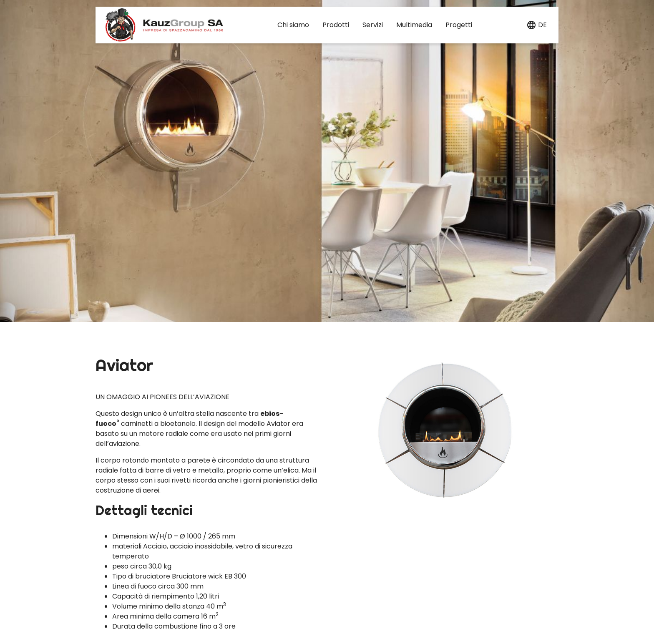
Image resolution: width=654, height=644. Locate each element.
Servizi (373, 25)
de (542, 25)
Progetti (459, 25)
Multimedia (414, 25)
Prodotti (336, 25)
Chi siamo (293, 25)
